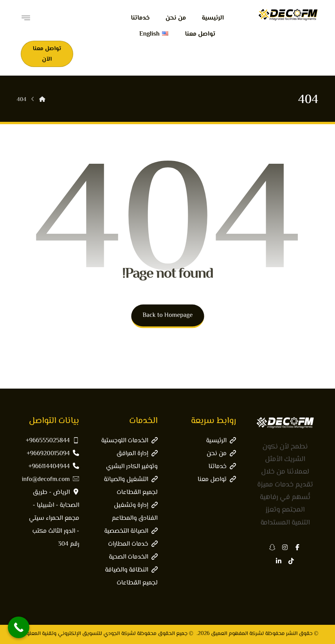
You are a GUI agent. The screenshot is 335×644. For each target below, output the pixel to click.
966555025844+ (52, 441)
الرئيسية (221, 441)
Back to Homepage (167, 316)
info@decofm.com (51, 480)
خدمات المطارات (133, 544)
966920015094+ (53, 454)
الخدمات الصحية (133, 557)
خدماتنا (222, 467)
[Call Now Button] (19, 627)
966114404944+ (54, 467)
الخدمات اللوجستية (129, 441)
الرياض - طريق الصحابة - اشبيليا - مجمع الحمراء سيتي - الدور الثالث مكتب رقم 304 (54, 518)
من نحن (221, 454)
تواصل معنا (217, 480)
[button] (297, 547)
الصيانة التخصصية (131, 531)
